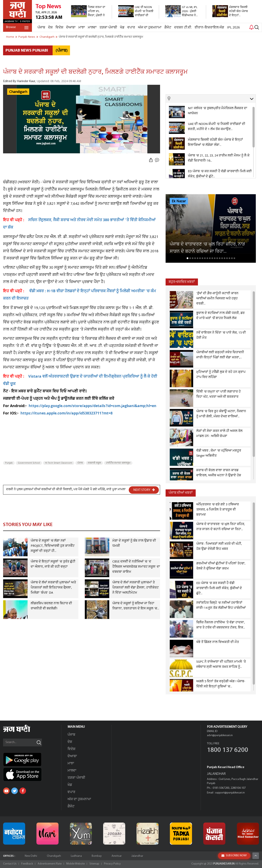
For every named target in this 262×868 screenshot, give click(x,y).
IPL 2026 (233, 28)
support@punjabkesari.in (230, 793)
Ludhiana (76, 856)
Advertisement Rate (50, 864)
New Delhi (31, 856)
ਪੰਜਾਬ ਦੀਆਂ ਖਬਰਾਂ (181, 493)
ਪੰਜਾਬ (41, 28)
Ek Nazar (179, 201)
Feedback (27, 864)
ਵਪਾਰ (131, 28)
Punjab (9, 463)
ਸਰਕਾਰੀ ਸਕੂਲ (94, 463)
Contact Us (10, 864)
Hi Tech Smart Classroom (59, 463)
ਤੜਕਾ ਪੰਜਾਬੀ (108, 28)
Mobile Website (76, 864)
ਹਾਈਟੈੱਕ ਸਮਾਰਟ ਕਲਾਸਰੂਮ (118, 463)
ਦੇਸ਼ (50, 28)
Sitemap (94, 864)
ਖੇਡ (122, 28)
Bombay (97, 856)
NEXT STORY (144, 490)
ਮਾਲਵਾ (92, 28)
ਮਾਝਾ (82, 28)
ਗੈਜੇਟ (168, 28)
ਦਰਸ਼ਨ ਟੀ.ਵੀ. (183, 28)
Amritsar (117, 856)
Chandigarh (18, 92)
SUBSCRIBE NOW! (234, 863)
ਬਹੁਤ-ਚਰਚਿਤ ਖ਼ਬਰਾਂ (182, 282)
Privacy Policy (112, 864)
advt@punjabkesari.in (220, 735)
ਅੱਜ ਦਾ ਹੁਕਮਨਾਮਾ (150, 28)
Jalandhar (137, 856)
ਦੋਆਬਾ (71, 28)
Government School (29, 463)
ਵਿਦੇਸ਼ (59, 28)
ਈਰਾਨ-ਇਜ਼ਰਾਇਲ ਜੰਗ (209, 28)
